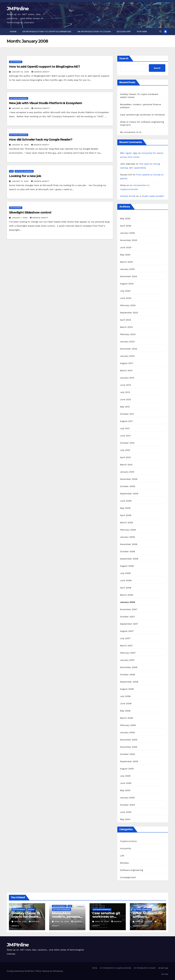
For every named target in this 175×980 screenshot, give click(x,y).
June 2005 (126, 783)
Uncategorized (16, 62)
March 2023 (126, 327)
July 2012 (125, 392)
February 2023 (128, 334)
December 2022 (129, 349)
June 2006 (126, 703)
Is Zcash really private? (152, 196)
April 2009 (126, 515)
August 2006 (127, 689)
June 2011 (125, 436)
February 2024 (128, 305)
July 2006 (125, 696)
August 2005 (127, 769)
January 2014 (127, 378)
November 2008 (129, 544)
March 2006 (126, 718)
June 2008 (126, 580)
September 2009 (129, 494)
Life (11, 171)
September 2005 (129, 761)
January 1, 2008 (20, 218)
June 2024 (126, 298)
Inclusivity (126, 848)
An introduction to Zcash (94, 32)
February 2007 (128, 653)
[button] (161, 31)
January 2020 (127, 356)
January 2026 (127, 233)
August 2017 (127, 363)
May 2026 (125, 218)
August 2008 (127, 566)
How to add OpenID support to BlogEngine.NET (45, 67)
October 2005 (127, 754)
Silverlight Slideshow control (30, 212)
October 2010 (127, 443)
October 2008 (128, 551)
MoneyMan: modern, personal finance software (66, 917)
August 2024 (127, 284)
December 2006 (129, 667)
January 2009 (127, 537)
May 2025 (125, 255)
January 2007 (127, 660)
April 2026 (126, 226)
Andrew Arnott (41, 72)
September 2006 (129, 682)
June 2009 (126, 501)
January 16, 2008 (21, 145)
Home (13, 32)
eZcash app (124, 32)
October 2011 (127, 414)
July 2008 (125, 573)
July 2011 (125, 428)
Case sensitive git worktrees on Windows (143, 115)
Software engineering (19, 98)
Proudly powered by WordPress (21, 971)
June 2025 (126, 247)
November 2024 (129, 276)
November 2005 (129, 747)
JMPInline (18, 9)
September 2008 (129, 559)
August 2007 (127, 631)
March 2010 (126, 465)
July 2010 (125, 450)
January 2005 (127, 798)
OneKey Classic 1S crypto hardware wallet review (26, 917)
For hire (142, 32)
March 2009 (126, 523)
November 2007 (129, 609)
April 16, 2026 (102, 922)
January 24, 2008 (21, 108)
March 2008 (126, 595)
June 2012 (126, 399)
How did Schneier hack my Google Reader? (41, 140)
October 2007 (127, 617)
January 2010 (127, 472)
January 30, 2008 (21, 72)
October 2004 (128, 805)
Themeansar (58, 971)
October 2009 (128, 486)
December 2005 (129, 740)
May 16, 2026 (21, 922)
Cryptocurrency (128, 841)
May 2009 (125, 508)
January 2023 (127, 342)
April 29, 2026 (62, 922)
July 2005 (125, 776)
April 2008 (126, 588)
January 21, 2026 (144, 922)
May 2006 (125, 711)
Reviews (124, 863)
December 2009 (129, 479)
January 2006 (127, 732)
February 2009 (128, 530)
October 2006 (127, 675)
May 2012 (125, 407)
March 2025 (126, 262)
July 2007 (125, 638)
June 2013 (126, 385)
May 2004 (125, 819)
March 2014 (126, 370)
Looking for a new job (25, 176)
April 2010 (125, 457)
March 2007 (126, 646)
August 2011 (126, 421)
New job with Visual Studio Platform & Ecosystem (46, 103)
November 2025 (129, 240)
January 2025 (127, 269)
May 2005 (125, 790)
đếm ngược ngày (129, 153)
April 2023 (126, 320)
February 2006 (128, 725)
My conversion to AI (131, 132)
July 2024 (125, 291)
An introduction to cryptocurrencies (47, 32)
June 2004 (126, 812)
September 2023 (129, 313)
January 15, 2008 (20, 181)
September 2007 (129, 624)
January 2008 (128, 602)
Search (124, 58)
